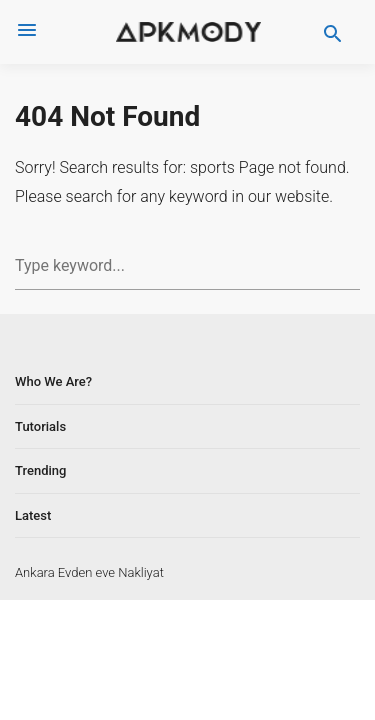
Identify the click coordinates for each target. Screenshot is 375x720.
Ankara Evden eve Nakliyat (89, 572)
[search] (333, 32)
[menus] (27, 32)
